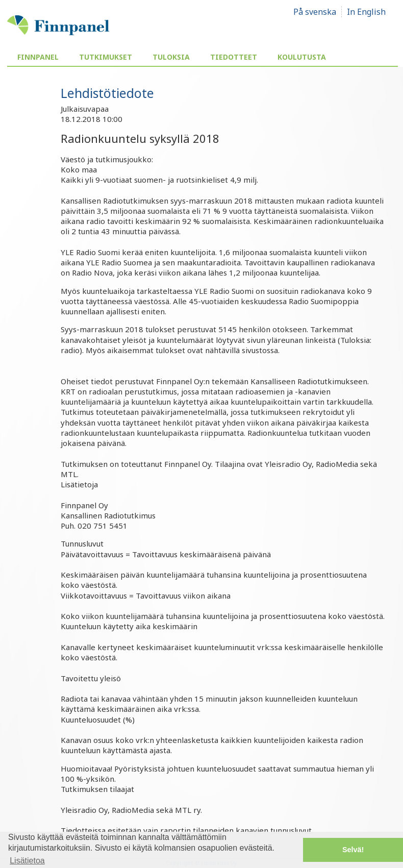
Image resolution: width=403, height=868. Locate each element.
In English (366, 12)
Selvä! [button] (353, 850)
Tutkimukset (106, 57)
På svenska (315, 12)
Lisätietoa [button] (27, 861)
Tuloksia (171, 57)
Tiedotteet (234, 57)
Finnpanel (38, 57)
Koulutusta (302, 57)
